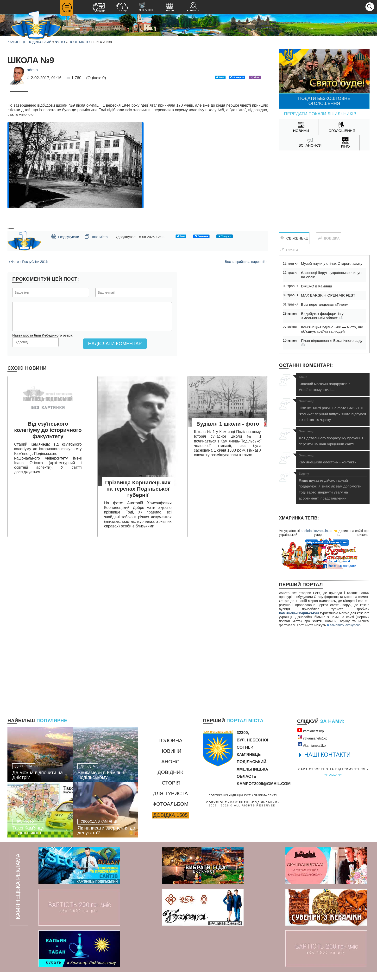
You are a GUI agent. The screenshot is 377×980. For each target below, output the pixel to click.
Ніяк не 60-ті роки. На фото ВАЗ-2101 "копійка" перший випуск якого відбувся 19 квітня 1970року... (333, 411)
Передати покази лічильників (320, 114)
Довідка (329, 238)
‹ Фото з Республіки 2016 (28, 360)
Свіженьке (294, 238)
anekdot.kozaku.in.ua (316, 531)
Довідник (170, 780)
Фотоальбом (170, 812)
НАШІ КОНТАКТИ (328, 763)
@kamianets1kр (312, 745)
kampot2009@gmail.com (264, 791)
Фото (60, 42)
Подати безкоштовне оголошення (324, 101)
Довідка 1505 (170, 823)
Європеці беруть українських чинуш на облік (332, 275)
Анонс (170, 769)
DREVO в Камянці (317, 286)
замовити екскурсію (344, 625)
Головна (170, 748)
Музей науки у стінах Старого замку (332, 263)
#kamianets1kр (311, 753)
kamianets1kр (311, 738)
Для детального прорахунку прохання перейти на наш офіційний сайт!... (333, 438)
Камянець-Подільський (29, 42)
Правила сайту (265, 803)
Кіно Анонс (146, 7)
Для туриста (170, 801)
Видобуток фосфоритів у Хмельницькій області (322, 316)
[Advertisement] (324, 189)
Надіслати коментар (115, 441)
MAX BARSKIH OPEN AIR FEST (328, 295)
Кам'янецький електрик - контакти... (329, 459)
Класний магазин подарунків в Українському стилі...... (333, 384)
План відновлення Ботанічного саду (332, 342)
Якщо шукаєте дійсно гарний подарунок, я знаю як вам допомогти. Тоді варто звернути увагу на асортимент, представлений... (333, 486)
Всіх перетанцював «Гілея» (324, 304)
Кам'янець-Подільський (299, 613)
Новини (170, 759)
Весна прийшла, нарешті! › (246, 360)
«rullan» (333, 782)
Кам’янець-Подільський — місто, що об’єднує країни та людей (332, 329)
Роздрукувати (65, 334)
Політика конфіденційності (230, 803)
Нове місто (79, 42)
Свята (289, 250)
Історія (170, 790)
